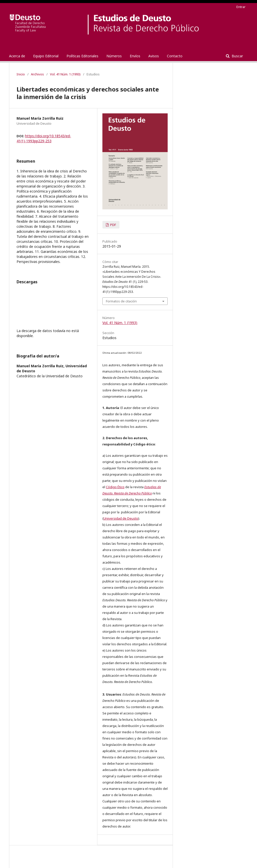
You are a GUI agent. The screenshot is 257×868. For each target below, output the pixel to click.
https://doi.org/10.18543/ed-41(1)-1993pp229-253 (44, 138)
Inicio (21, 74)
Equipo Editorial (46, 56)
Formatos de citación (121, 301)
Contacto (175, 56)
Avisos (154, 56)
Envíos (135, 56)
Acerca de (17, 56)
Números (114, 56)
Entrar (241, 7)
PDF (113, 225)
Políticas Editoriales (82, 56)
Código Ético (115, 487)
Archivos (37, 74)
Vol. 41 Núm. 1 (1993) (65, 74)
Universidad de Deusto (121, 518)
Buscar (237, 56)
